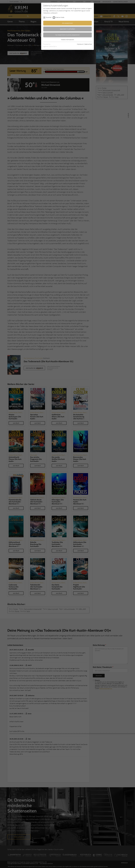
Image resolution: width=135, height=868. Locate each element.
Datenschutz (88, 44)
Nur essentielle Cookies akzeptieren (68, 35)
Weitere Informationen (67, 40)
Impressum (80, 44)
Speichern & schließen (67, 29)
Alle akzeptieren (67, 23)
